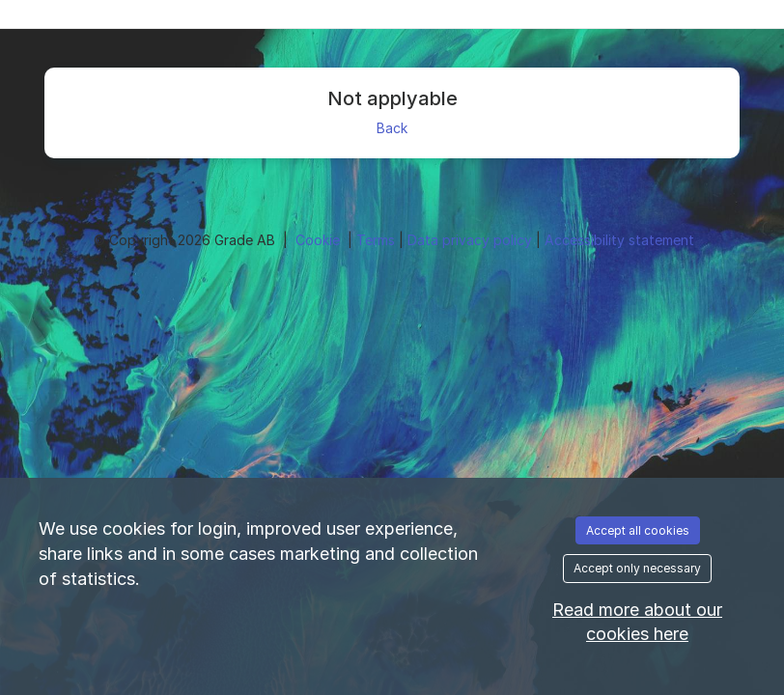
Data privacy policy (472, 240)
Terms (378, 240)
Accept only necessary (637, 568)
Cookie (320, 240)
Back (392, 128)
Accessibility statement (619, 240)
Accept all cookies (638, 530)
